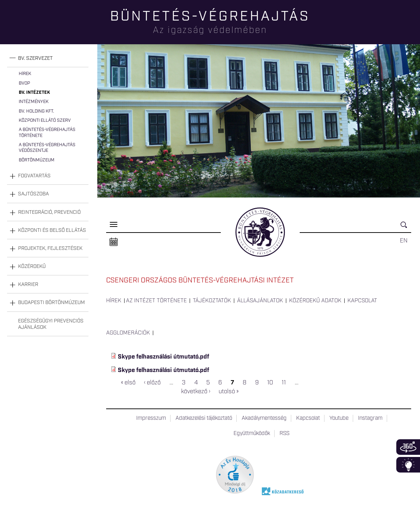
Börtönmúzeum (37, 160)
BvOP (24, 83)
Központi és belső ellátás (52, 230)
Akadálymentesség (264, 418)
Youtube (339, 418)
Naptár (114, 242)
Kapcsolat (362, 301)
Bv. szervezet (35, 58)
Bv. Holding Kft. (36, 111)
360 (408, 447)
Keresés (406, 228)
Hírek (25, 74)
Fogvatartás (34, 176)
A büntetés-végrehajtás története (47, 133)
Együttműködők (252, 434)
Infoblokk (408, 465)
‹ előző (152, 383)
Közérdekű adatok (315, 301)
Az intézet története (156, 301)
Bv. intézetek (34, 93)
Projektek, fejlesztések (50, 248)
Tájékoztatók (212, 301)
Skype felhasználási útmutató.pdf (163, 357)
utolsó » (229, 392)
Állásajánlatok (260, 301)
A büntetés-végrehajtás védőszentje (47, 148)
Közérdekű (32, 267)
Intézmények (34, 102)
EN (404, 241)
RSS (284, 434)
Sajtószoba (33, 194)
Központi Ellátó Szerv (45, 121)
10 (270, 383)
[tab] (48, 59)
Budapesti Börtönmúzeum (51, 303)
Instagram (370, 418)
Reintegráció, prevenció (49, 212)
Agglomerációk (128, 333)
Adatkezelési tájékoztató (204, 418)
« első (128, 383)
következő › (196, 392)
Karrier (28, 285)
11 (284, 383)
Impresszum (151, 418)
